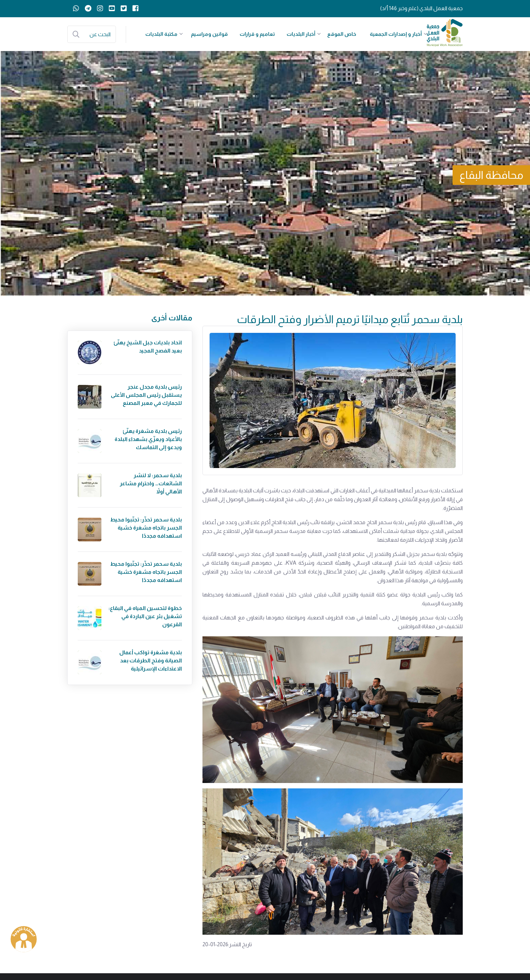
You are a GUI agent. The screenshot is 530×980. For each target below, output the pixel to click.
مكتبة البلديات (161, 34)
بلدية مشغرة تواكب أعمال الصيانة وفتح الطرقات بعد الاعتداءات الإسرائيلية (151, 660)
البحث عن (100, 34)
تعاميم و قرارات (257, 34)
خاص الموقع (342, 34)
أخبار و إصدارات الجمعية (396, 34)
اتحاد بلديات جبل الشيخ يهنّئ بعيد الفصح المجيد (148, 347)
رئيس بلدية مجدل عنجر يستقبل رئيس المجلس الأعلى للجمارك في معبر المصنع (146, 395)
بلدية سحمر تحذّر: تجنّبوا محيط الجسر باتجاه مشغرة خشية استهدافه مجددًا (146, 528)
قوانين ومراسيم (209, 34)
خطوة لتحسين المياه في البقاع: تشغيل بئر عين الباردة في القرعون (145, 616)
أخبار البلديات (301, 34)
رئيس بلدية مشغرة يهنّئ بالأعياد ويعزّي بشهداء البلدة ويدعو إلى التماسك (148, 439)
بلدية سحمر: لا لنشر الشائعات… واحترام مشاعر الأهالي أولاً (151, 483)
